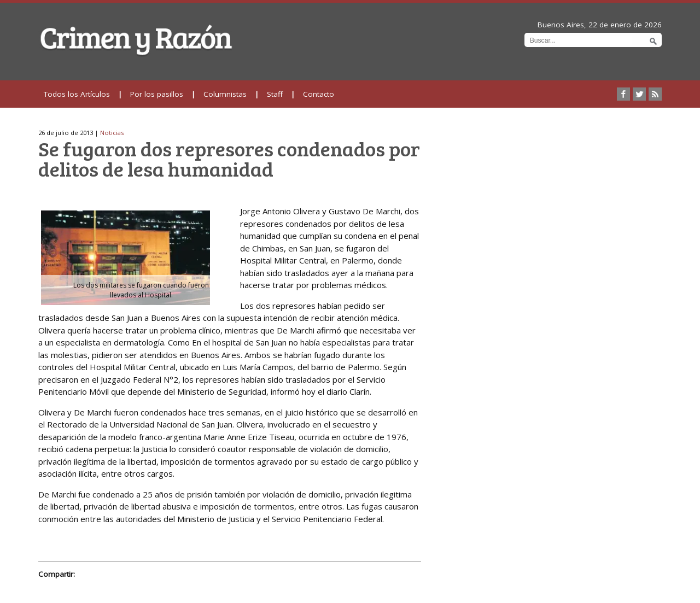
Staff (275, 94)
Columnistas (225, 94)
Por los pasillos (157, 94)
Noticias (112, 133)
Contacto (319, 94)
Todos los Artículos (77, 94)
